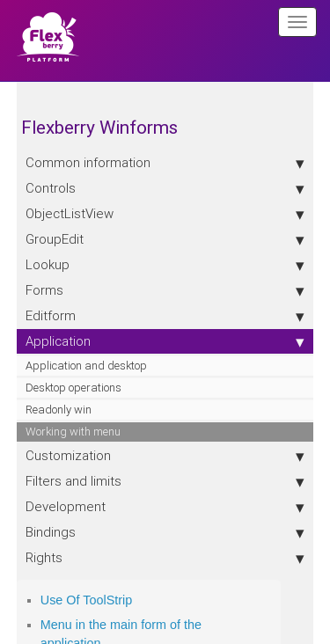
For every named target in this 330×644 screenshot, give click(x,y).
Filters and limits (165, 481)
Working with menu (73, 432)
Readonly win (59, 410)
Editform (165, 316)
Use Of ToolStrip (87, 600)
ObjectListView (165, 214)
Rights (165, 558)
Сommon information (165, 163)
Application (165, 341)
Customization (165, 456)
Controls (165, 188)
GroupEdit (165, 239)
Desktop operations (73, 388)
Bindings (165, 532)
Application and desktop (86, 366)
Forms (165, 290)
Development (165, 507)
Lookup (165, 265)
